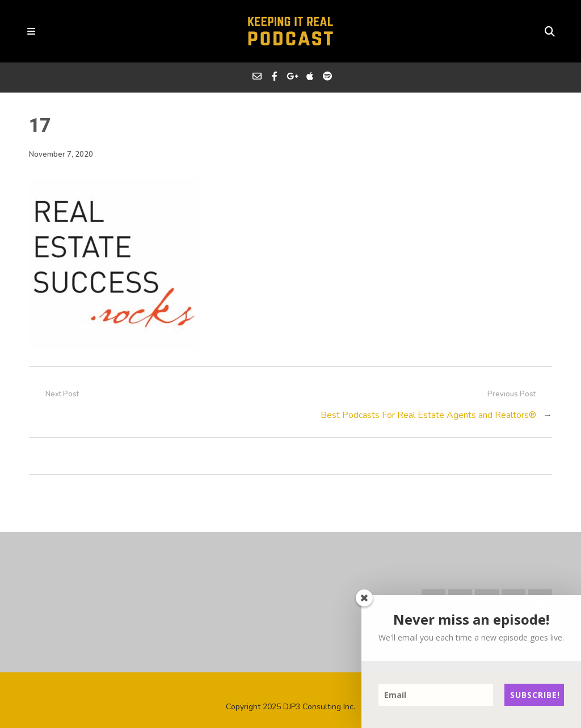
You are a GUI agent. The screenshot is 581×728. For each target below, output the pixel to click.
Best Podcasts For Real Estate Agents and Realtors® (428, 415)
